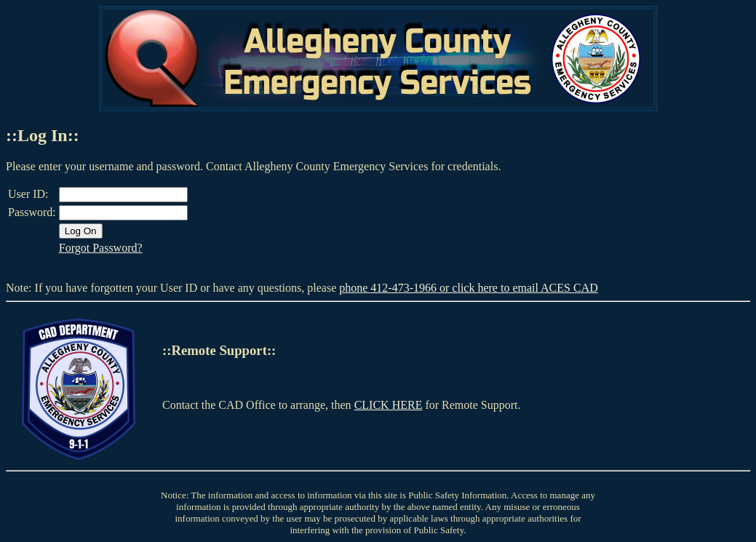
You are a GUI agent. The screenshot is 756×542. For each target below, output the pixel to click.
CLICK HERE (389, 405)
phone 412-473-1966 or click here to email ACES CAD (469, 288)
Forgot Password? (101, 248)
